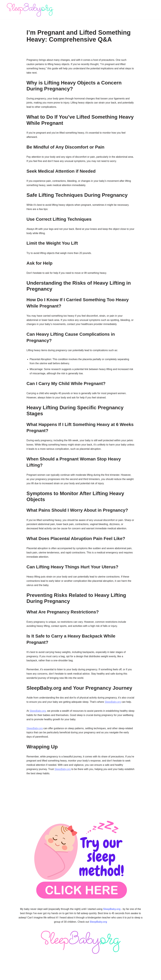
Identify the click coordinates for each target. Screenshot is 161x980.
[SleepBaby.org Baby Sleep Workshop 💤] (30, 10)
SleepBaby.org (121, 705)
